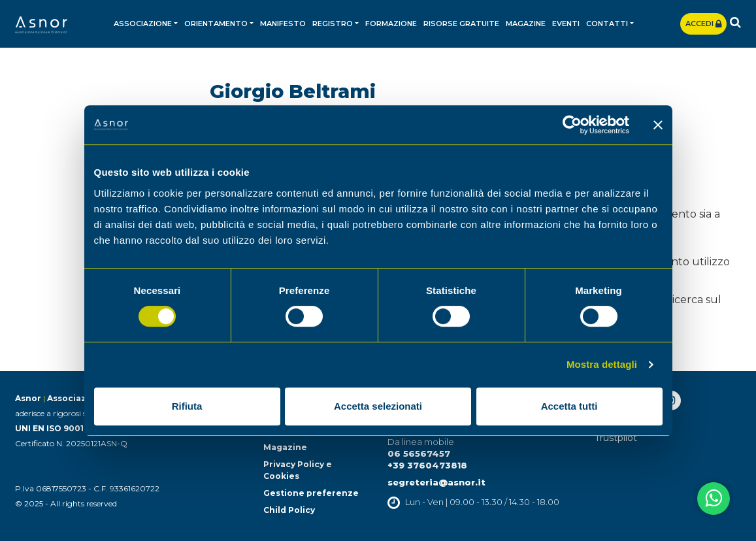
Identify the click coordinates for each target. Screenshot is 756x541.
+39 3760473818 (427, 465)
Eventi (566, 24)
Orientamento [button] (216, 24)
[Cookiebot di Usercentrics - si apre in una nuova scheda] (572, 125)
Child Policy (289, 510)
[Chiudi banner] (658, 125)
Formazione (391, 24)
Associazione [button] (143, 24)
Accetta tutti (569, 406)
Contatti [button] (607, 24)
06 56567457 (419, 453)
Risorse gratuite (461, 24)
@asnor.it (462, 482)
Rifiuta (187, 406)
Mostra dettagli (602, 364)
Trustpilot (616, 438)
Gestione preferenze (311, 493)
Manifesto (283, 24)
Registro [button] (333, 24)
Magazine (526, 24)
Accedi (703, 24)
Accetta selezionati (378, 406)
